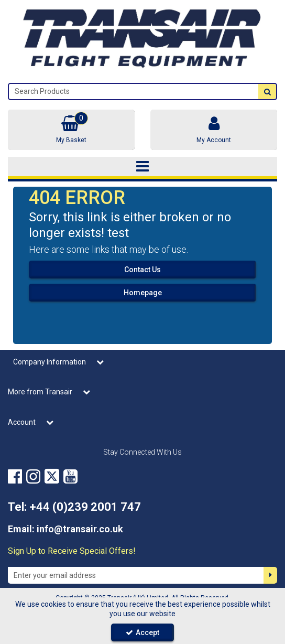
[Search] (134, 92)
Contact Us (142, 270)
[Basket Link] (71, 130)
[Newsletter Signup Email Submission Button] (270, 575)
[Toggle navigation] (142, 167)
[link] (15, 477)
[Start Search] (267, 92)
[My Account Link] (214, 130)
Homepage (143, 293)
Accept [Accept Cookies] (142, 632)
